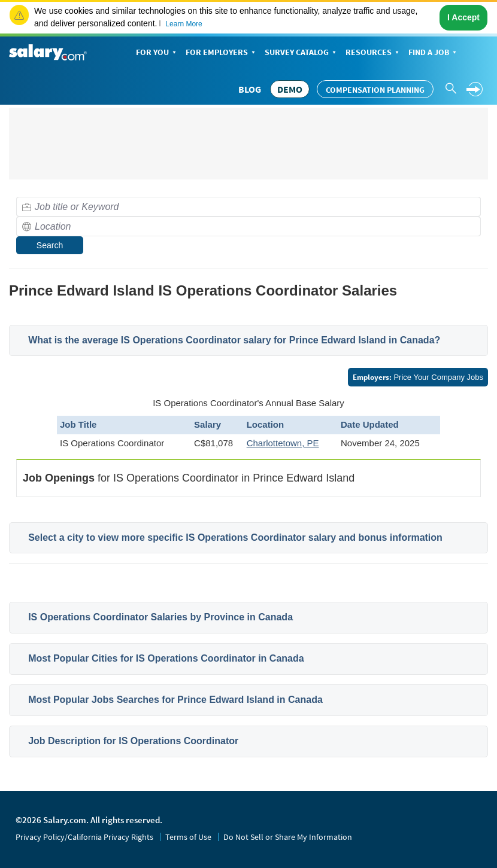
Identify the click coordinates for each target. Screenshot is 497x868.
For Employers (222, 53)
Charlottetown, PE (283, 443)
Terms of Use (188, 837)
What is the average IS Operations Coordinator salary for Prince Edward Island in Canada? (234, 340)
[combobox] (249, 207)
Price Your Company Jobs (418, 377)
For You (157, 53)
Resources (373, 53)
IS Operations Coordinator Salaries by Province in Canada (160, 617)
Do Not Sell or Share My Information (288, 837)
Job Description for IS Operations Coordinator (133, 741)
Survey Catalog (301, 53)
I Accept (463, 17)
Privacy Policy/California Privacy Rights (84, 837)
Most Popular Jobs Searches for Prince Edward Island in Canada (175, 700)
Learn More (184, 24)
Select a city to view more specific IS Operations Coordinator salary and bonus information (235, 537)
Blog (250, 89)
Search (50, 245)
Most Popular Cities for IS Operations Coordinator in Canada (166, 658)
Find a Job (434, 53)
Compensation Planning (375, 90)
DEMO (290, 89)
